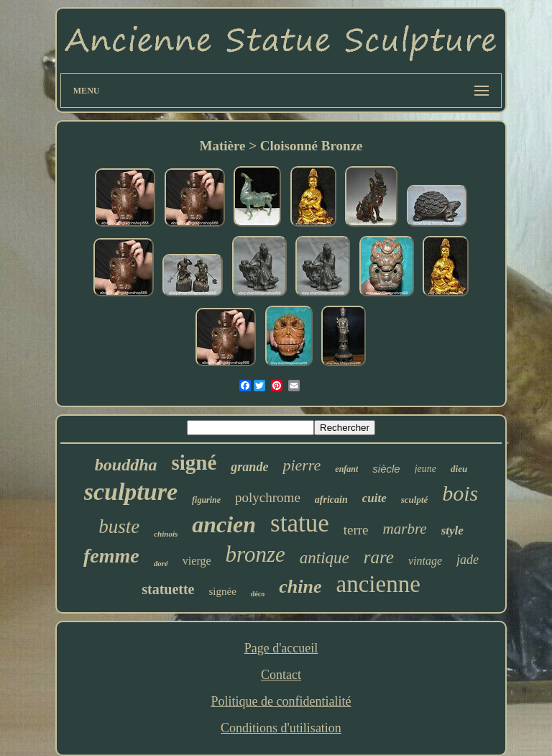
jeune (425, 469)
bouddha (126, 465)
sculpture (131, 492)
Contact (281, 675)
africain (331, 500)
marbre (405, 529)
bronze (256, 554)
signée (223, 591)
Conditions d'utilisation (281, 728)
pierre (302, 465)
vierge (197, 561)
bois (460, 493)
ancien (224, 524)
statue (300, 523)
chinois (166, 534)
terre (356, 530)
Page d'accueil (281, 648)
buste (119, 527)
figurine (206, 500)
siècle (386, 469)
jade (468, 560)
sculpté (415, 500)
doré (161, 563)
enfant (346, 469)
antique (325, 558)
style (452, 530)
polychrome (268, 497)
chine (300, 587)
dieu (459, 469)
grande (249, 467)
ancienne (378, 584)
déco (258, 594)
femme (111, 556)
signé (194, 463)
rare (379, 557)
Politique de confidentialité (281, 701)
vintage (425, 561)
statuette (168, 589)
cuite (374, 498)
